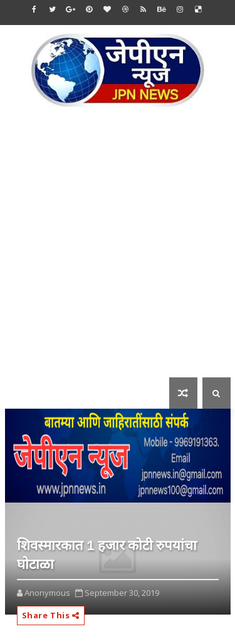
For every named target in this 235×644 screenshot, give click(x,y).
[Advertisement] (118, 251)
